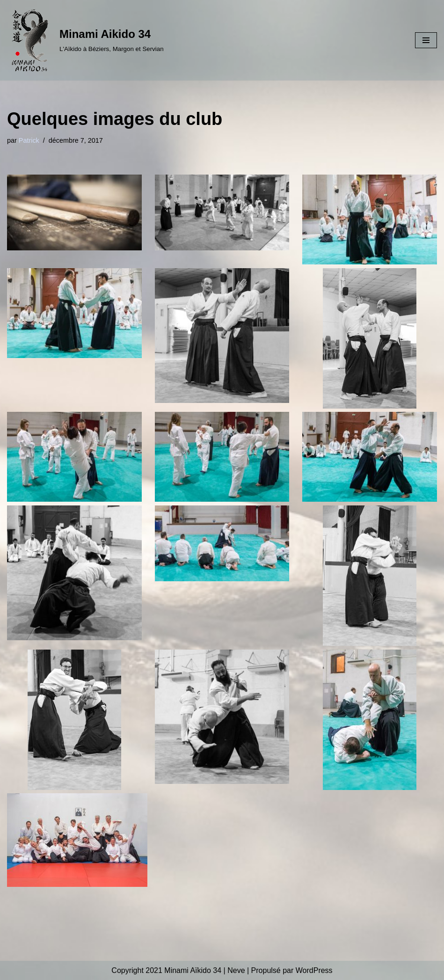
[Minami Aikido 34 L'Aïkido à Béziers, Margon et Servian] (85, 40)
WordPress (314, 970)
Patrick (29, 140)
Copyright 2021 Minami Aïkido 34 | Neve (178, 970)
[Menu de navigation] (426, 40)
